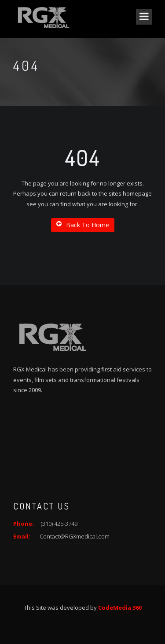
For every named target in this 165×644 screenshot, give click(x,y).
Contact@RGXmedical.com (75, 536)
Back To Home (83, 225)
